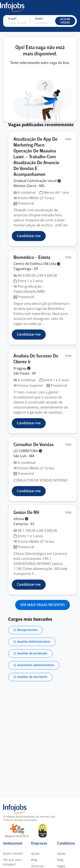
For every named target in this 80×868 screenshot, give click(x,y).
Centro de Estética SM (37, 264)
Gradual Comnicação (37, 181)
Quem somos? (13, 853)
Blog (34, 860)
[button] (65, 21)
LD (28, 451)
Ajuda (35, 853)
